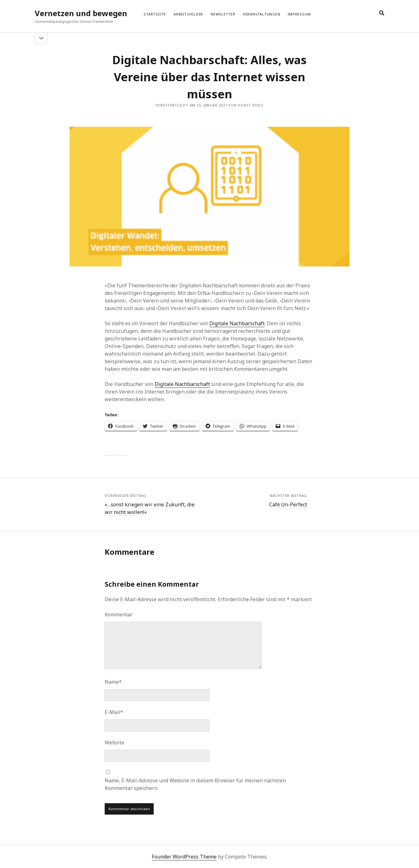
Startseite (155, 14)
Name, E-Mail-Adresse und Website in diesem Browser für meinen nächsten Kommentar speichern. (195, 784)
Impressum (299, 14)
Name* (113, 682)
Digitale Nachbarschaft (237, 323)
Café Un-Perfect (288, 504)
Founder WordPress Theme (184, 857)
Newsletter (223, 14)
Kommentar (119, 614)
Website (114, 743)
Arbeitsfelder (188, 14)
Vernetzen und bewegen (81, 13)
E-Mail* (114, 712)
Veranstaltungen (262, 14)
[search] (382, 13)
